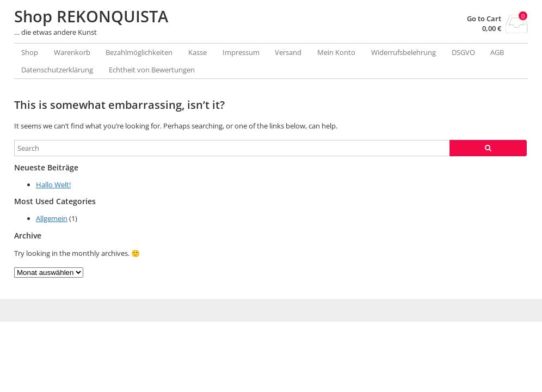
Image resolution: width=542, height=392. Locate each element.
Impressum (241, 52)
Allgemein (52, 218)
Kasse (198, 52)
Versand (288, 52)
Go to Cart (484, 19)
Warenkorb (72, 52)
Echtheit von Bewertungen (152, 70)
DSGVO (463, 52)
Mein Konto (336, 52)
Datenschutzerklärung (57, 70)
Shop (30, 52)
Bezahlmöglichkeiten (139, 52)
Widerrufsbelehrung (404, 52)
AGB (497, 52)
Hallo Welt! (53, 185)
